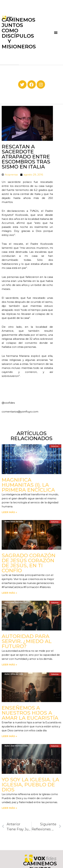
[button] (56, 32)
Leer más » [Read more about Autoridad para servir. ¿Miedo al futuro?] (9, 665)
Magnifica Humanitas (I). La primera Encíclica (28, 485)
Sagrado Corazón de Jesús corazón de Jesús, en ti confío (29, 563)
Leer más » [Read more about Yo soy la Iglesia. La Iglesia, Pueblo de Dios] (9, 808)
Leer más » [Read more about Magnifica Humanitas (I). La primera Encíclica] (9, 512)
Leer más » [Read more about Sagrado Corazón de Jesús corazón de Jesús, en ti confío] (9, 593)
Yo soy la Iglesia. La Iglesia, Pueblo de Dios (30, 785)
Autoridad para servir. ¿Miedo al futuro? (27, 641)
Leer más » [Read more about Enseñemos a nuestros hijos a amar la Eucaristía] (9, 736)
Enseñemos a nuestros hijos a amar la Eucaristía (30, 713)
